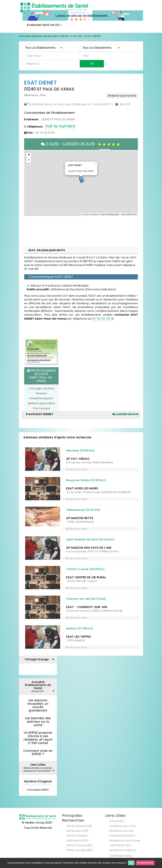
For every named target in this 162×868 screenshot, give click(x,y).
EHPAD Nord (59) (77, 831)
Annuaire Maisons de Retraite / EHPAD (44, 36)
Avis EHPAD (117, 821)
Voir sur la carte (77, 469)
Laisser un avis (126, 414)
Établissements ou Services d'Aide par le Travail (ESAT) (71, 104)
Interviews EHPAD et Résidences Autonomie (125, 838)
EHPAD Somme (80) (79, 845)
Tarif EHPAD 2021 (120, 845)
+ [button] (29, 155)
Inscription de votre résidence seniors (123, 828)
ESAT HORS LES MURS (82, 488)
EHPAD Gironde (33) (79, 826)
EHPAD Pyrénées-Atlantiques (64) (78, 838)
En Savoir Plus (145, 863)
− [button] (29, 160)
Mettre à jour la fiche (122, 96)
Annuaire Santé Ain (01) (45, 25)
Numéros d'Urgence (38, 781)
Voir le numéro (60, 126)
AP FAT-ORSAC (78, 459)
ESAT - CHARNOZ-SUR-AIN (87, 607)
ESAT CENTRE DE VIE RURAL (86, 577)
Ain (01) (77, 36)
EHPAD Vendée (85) (79, 850)
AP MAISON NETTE (80, 518)
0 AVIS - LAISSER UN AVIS (81, 144)
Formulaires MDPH (38, 790)
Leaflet (86, 214)
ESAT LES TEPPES (79, 637)
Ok (131, 863)
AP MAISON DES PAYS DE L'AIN (89, 548)
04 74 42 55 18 (103, 318)
